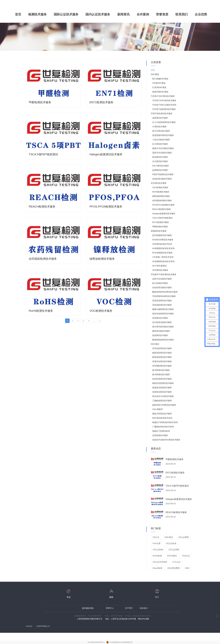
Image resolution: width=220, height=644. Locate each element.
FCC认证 (176, 562)
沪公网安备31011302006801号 (121, 642)
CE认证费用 (183, 537)
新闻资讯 (123, 14)
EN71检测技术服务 (101, 102)
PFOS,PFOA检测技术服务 (106, 207)
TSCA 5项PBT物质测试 (43, 154)
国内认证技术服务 (98, 14)
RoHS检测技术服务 (41, 311)
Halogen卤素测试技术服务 (106, 154)
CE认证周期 (174, 550)
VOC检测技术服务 (101, 311)
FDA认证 (186, 556)
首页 (18, 14)
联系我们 (182, 14)
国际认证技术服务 (66, 14)
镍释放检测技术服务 (102, 259)
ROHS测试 (172, 556)
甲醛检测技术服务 (40, 102)
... (94, 321)
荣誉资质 (162, 14)
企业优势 (201, 14)
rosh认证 (29, 626)
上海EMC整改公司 (43, 626)
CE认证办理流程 (160, 562)
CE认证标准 (171, 543)
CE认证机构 (158, 550)
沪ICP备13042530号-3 (96, 642)
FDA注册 (157, 543)
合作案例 (143, 14)
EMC (187, 568)
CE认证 (156, 537)
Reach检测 (157, 568)
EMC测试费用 (174, 568)
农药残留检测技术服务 (43, 259)
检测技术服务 (37, 14)
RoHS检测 (157, 556)
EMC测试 (169, 537)
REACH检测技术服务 (42, 207)
